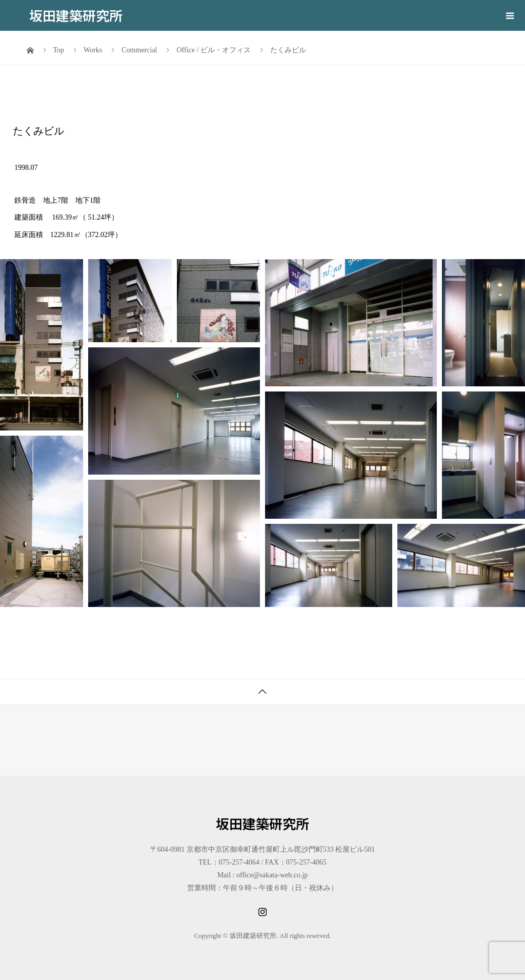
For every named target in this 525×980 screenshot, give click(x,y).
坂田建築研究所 (76, 15)
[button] (42, 345)
